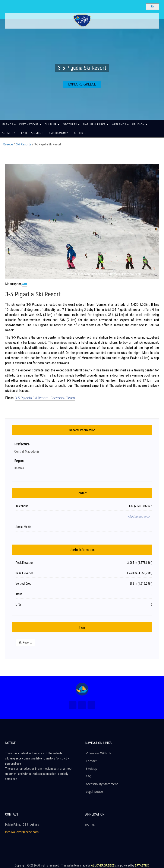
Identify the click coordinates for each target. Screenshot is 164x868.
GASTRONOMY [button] (60, 133)
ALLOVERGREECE (103, 865)
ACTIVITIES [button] (10, 133)
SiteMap (92, 769)
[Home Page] (82, 689)
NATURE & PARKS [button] (96, 124)
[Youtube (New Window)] (91, 705)
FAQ (89, 776)
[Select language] (152, 7)
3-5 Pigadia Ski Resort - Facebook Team (45, 398)
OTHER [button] (80, 133)
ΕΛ (87, 825)
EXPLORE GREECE (82, 84)
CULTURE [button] (52, 124)
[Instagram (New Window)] (82, 705)
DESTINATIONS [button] (30, 124)
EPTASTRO (142, 865)
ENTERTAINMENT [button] (34, 133)
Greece (8, 144)
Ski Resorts (24, 144)
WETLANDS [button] (120, 124)
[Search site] (139, 6)
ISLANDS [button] (9, 124)
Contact (91, 761)
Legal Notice (94, 792)
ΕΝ (93, 825)
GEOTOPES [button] (71, 124)
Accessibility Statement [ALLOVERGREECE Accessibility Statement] (102, 784)
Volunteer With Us (98, 753)
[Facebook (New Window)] (73, 705)
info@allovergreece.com (22, 832)
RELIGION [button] (140, 124)
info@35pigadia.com (139, 516)
